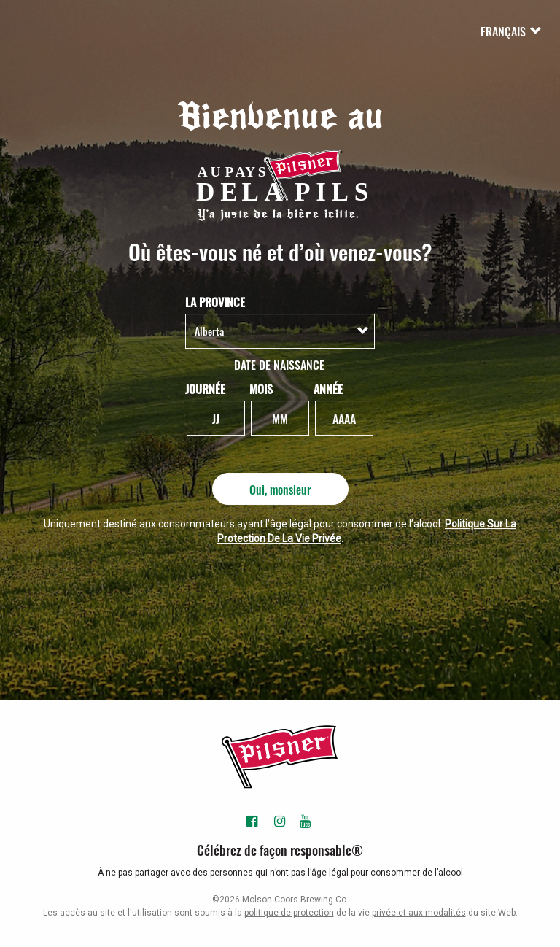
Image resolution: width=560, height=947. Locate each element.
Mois (261, 389)
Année (328, 389)
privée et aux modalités (419, 913)
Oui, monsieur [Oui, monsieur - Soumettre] (280, 489)
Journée (205, 389)
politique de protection (289, 913)
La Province (215, 302)
